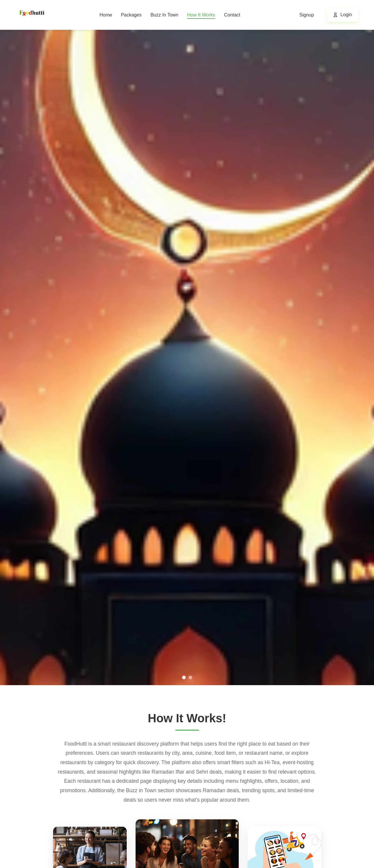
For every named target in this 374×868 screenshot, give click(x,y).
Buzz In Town (164, 15)
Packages (131, 15)
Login (346, 15)
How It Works (201, 15)
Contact (232, 15)
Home (106, 15)
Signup (307, 15)
